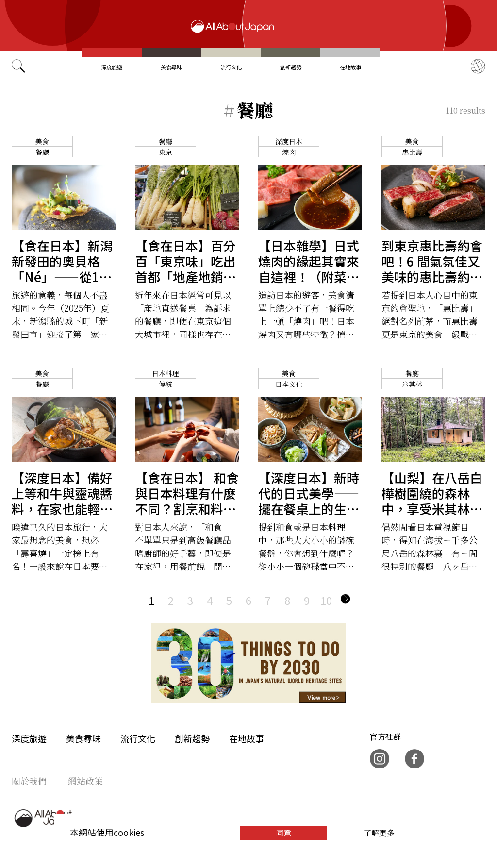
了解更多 (379, 833)
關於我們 (29, 781)
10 (326, 600)
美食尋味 (171, 67)
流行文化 (231, 67)
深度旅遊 (112, 67)
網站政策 (85, 781)
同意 (283, 833)
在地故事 (350, 67)
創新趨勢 (291, 67)
